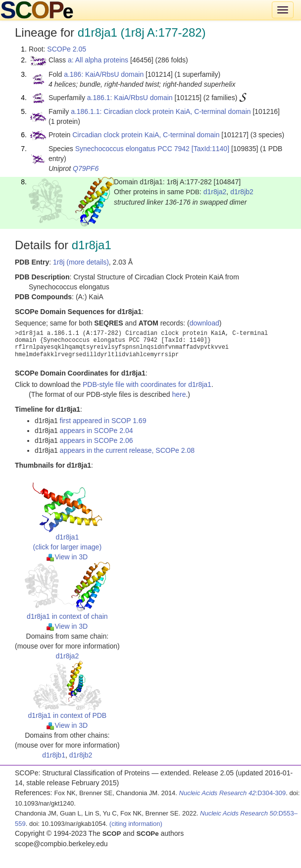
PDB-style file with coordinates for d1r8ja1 (147, 384)
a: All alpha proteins (98, 60)
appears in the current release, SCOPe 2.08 (127, 450)
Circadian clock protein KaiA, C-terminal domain (146, 135)
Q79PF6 (86, 168)
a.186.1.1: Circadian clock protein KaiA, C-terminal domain (161, 111)
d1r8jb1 (54, 755)
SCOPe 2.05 (67, 49)
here (179, 394)
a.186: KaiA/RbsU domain (104, 74)
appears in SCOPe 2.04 (97, 431)
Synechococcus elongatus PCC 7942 (132, 149)
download (204, 323)
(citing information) (136, 824)
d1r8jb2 (242, 192)
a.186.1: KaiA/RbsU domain (130, 98)
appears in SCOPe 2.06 (97, 440)
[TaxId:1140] (210, 149)
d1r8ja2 (215, 192)
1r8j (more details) (81, 262)
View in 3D (67, 557)
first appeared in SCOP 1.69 (103, 421)
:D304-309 (233, 793)
